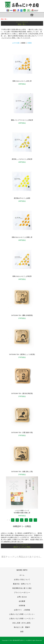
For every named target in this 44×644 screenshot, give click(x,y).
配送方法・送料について (22, 584)
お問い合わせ (22, 597)
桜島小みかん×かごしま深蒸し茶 (22, 237)
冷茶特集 (22, 606)
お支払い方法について (22, 579)
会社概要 (22, 601)
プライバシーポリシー (22, 592)
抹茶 (22, 632)
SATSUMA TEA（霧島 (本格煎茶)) (22, 315)
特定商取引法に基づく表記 (22, 588)
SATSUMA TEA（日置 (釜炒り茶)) (22, 432)
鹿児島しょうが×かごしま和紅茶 (22, 159)
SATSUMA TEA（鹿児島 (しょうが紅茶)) (22, 354)
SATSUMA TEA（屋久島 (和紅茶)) (22, 393)
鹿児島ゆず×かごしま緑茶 (22, 198)
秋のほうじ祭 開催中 (22, 627)
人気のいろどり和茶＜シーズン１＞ (22, 614)
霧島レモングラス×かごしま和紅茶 (22, 120)
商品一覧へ (4, 19)
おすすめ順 (16, 43)
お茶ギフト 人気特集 (22, 610)
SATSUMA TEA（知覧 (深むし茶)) (22, 472)
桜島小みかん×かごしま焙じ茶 (22, 81)
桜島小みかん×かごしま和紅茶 (22, 276)
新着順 (30, 43)
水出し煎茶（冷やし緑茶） (22, 623)
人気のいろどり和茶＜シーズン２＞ (22, 619)
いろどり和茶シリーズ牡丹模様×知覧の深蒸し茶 (22, 512)
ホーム (22, 575)
